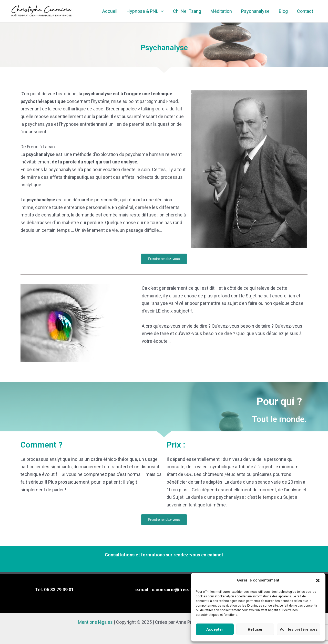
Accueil (110, 11)
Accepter (215, 629)
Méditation (221, 11)
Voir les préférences (299, 629)
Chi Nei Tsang (187, 11)
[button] (318, 580)
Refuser (255, 629)
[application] (161, 11)
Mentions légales (95, 622)
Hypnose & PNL (145, 11)
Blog (283, 11)
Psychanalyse (255, 11)
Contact (305, 11)
